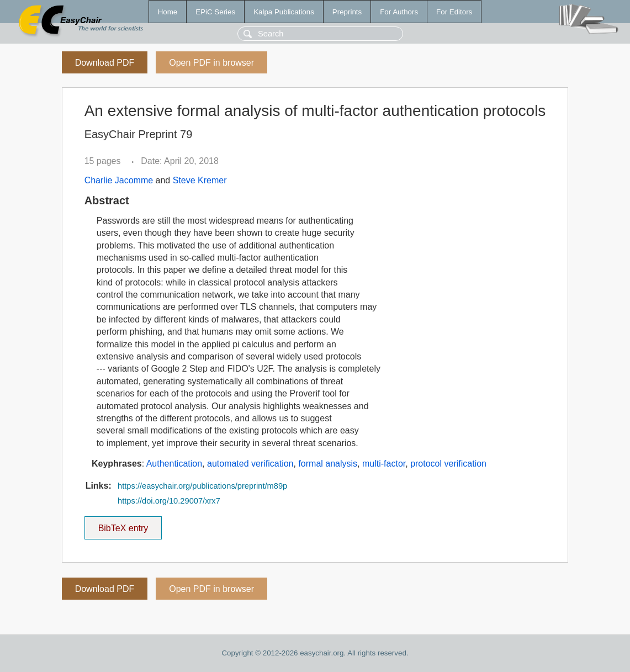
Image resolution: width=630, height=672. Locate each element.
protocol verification (448, 464)
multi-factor (384, 464)
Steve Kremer (200, 180)
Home (168, 12)
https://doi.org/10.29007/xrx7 (169, 501)
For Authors (399, 12)
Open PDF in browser (211, 63)
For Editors (454, 12)
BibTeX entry (123, 525)
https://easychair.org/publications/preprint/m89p (202, 486)
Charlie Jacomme (119, 180)
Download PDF (105, 63)
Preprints (347, 12)
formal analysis (328, 464)
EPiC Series (215, 12)
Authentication (174, 464)
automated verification (250, 464)
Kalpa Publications (284, 12)
